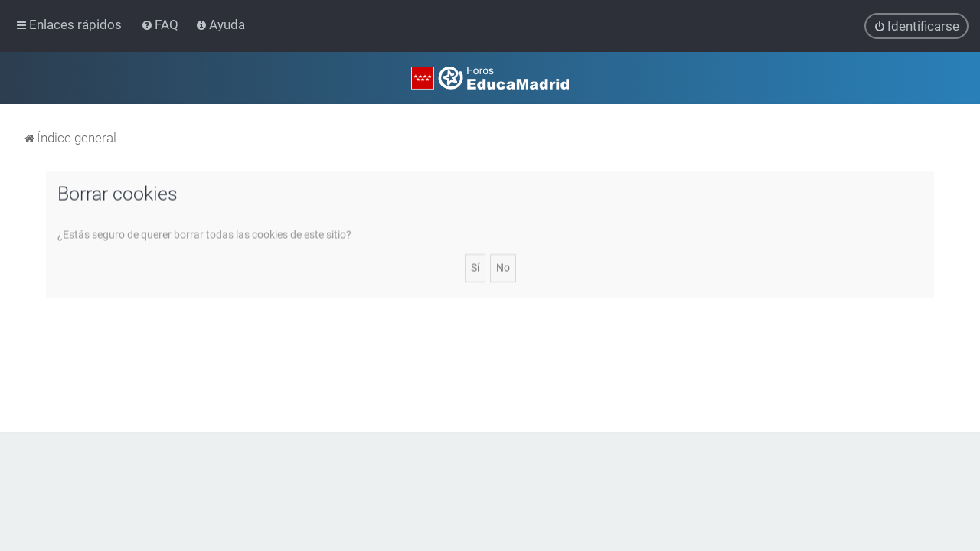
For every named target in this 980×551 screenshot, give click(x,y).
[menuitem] (161, 24)
